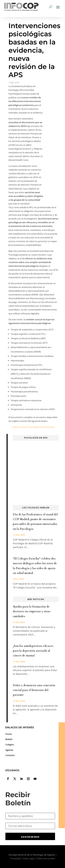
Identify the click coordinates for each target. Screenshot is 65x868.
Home (9, 734)
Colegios (10, 744)
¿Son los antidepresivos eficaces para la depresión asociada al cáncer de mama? (33, 651)
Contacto (10, 755)
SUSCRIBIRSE (30, 837)
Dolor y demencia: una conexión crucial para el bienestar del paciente (34, 690)
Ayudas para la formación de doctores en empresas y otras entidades (32, 611)
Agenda (9, 750)
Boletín (9, 739)
